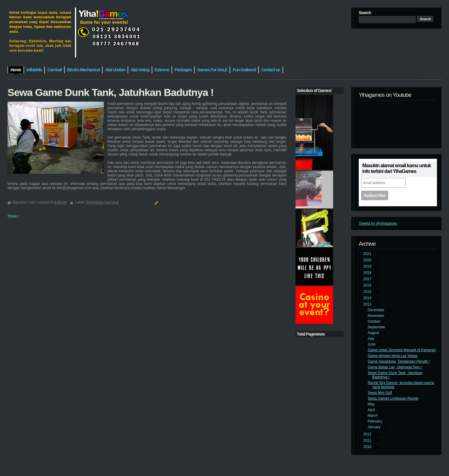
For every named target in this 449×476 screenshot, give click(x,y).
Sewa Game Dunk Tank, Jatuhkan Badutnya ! (111, 92)
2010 (368, 447)
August (374, 333)
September (377, 327)
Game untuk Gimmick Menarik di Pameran (402, 350)
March (373, 416)
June (372, 344)
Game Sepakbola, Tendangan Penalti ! (399, 361)
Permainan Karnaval (102, 202)
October (375, 321)
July (372, 339)
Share (12, 216)
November (377, 316)
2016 (368, 285)
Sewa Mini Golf (380, 393)
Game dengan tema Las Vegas (393, 356)
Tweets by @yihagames (378, 223)
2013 (368, 304)
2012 (368, 434)
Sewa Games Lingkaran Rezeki (393, 398)
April (372, 410)
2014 (368, 298)
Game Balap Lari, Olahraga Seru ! (395, 367)
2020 (368, 260)
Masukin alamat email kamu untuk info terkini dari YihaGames (397, 168)
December (377, 310)
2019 (368, 266)
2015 (368, 292)
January (375, 427)
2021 (368, 254)
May (372, 404)
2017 (368, 279)
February (375, 421)
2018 (368, 273)
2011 (368, 441)
